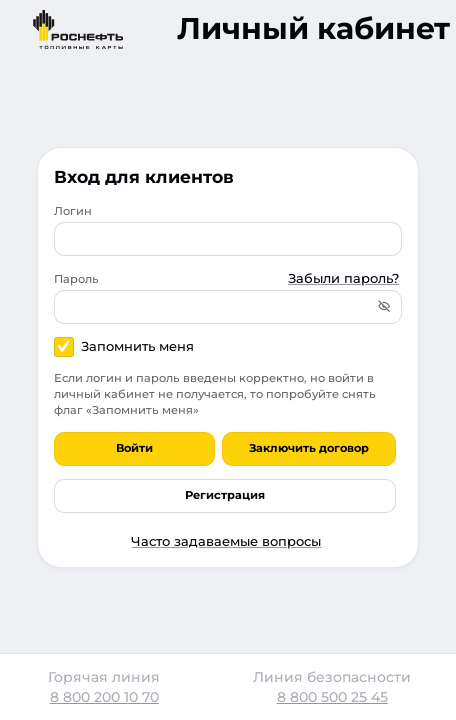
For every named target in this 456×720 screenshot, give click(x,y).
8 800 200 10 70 (104, 697)
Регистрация (225, 495)
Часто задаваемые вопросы (226, 541)
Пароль (76, 279)
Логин (73, 211)
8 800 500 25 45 (332, 697)
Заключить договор (309, 448)
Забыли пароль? (343, 278)
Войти (134, 448)
